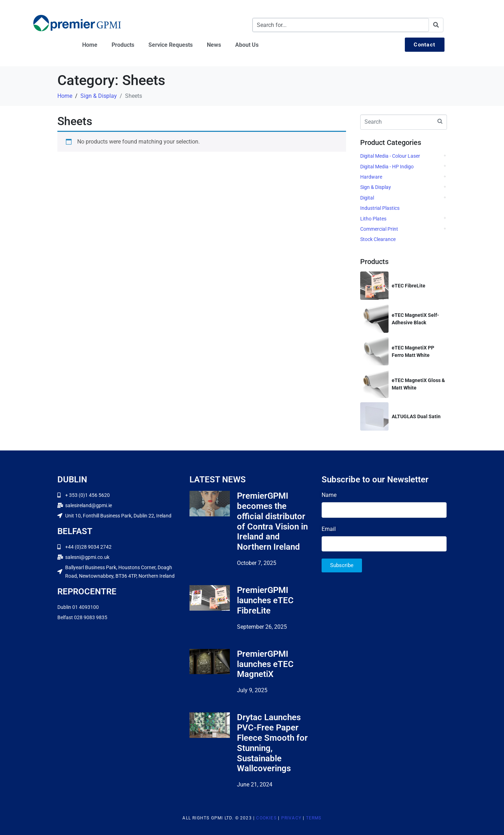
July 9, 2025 (252, 690)
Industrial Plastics (380, 208)
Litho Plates (373, 219)
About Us (247, 45)
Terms (314, 818)
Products (123, 45)
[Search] (436, 25)
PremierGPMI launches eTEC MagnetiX (265, 664)
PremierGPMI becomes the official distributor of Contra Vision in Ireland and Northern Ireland (272, 521)
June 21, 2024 (255, 784)
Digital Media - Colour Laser (390, 156)
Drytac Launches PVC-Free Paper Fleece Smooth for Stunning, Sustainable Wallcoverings (272, 743)
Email (329, 529)
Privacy (291, 818)
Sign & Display (376, 187)
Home (90, 45)
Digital (367, 198)
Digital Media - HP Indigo (387, 167)
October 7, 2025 (257, 563)
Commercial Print (379, 229)
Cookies (266, 818)
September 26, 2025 (262, 627)
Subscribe (342, 565)
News (214, 45)
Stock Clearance (378, 239)
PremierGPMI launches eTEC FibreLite (265, 600)
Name (329, 495)
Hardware (371, 177)
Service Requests (171, 45)
